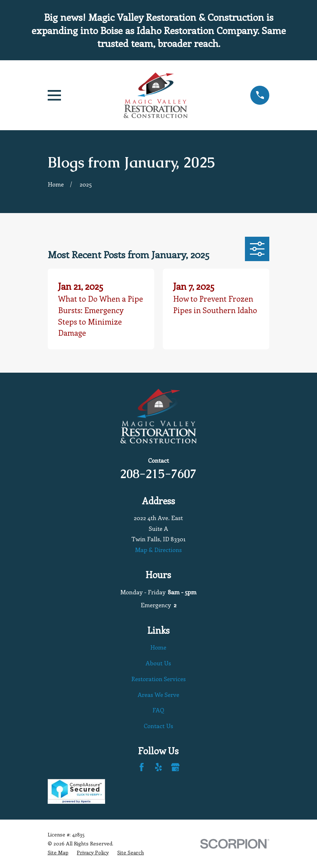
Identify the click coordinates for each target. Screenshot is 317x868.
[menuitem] (58, 853)
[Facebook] (142, 767)
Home (158, 647)
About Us (158, 663)
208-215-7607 (158, 474)
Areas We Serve (158, 694)
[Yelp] (158, 767)
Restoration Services (158, 679)
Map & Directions (158, 549)
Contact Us (158, 726)
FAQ (158, 710)
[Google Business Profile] (175, 767)
